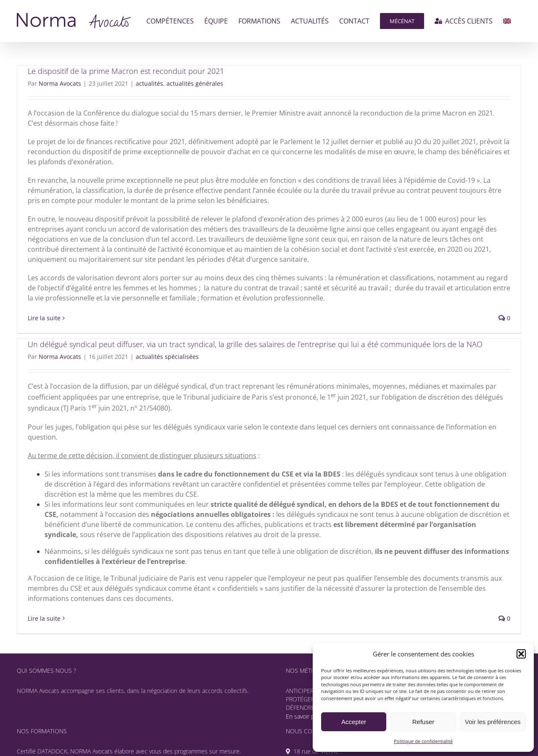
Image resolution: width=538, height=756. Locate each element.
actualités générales (195, 83)
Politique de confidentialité (423, 741)
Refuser (423, 722)
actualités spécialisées (167, 357)
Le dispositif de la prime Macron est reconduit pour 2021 (126, 71)
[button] (521, 654)
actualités (149, 83)
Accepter (354, 722)
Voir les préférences (493, 722)
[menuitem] (507, 21)
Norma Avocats (60, 83)
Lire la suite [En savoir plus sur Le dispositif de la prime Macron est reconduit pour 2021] (44, 318)
